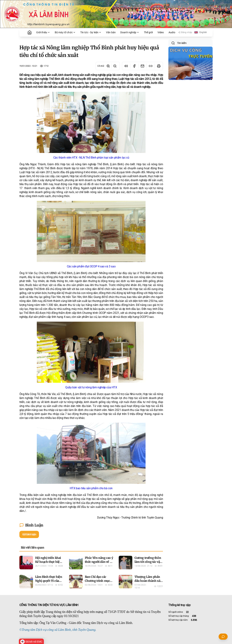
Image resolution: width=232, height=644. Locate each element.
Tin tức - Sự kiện (91, 32)
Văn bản (111, 32)
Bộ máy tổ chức (65, 32)
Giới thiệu (43, 32)
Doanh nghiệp (130, 32)
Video (161, 32)
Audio (172, 32)
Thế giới (148, 32)
